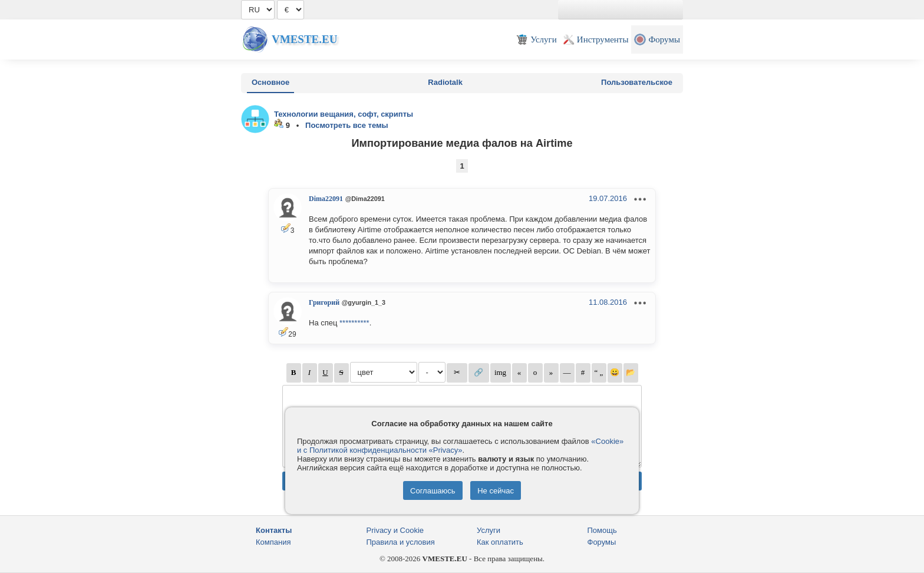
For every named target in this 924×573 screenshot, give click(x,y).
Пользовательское (637, 82)
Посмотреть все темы (347, 125)
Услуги (489, 530)
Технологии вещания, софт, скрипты (344, 114)
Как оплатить (500, 542)
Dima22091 (326, 199)
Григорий (324, 302)
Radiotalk (445, 82)
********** (354, 323)
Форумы (602, 542)
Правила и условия (401, 542)
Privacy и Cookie (395, 530)
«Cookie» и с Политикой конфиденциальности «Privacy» (460, 446)
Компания (273, 542)
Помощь (602, 530)
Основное (270, 82)
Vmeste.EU (304, 39)
